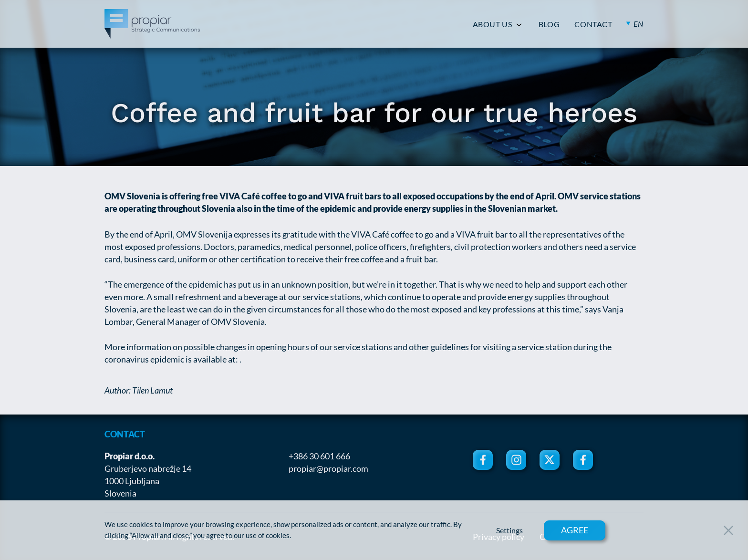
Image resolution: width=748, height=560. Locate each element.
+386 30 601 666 (319, 456)
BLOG (549, 24)
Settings (509, 530)
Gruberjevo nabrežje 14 (148, 468)
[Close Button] (728, 530)
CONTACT (593, 24)
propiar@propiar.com (328, 468)
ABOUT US (493, 24)
